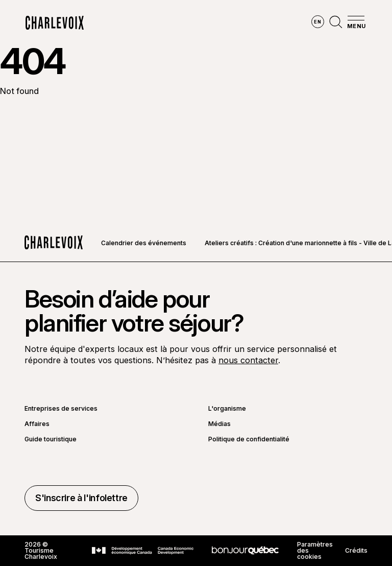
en (317, 22)
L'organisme (227, 409)
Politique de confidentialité (249, 439)
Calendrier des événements (144, 243)
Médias (219, 424)
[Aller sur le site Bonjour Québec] (245, 550)
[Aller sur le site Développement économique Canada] (143, 551)
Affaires (37, 424)
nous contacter (248, 360)
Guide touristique (51, 439)
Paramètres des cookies (315, 551)
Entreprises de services (61, 409)
